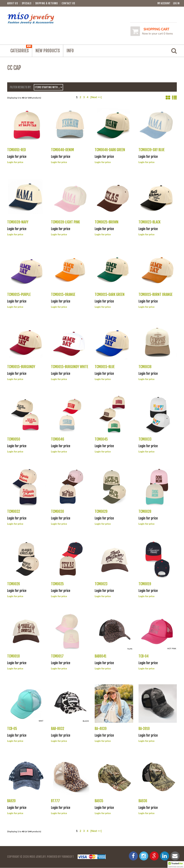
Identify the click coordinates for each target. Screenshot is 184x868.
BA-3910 (144, 729)
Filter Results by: (20, 87)
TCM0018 (13, 656)
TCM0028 (145, 512)
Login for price (15, 162)
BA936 (143, 801)
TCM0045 (101, 439)
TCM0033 (145, 439)
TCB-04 (144, 656)
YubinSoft (68, 857)
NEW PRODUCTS (48, 51)
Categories (21, 49)
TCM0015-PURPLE (19, 295)
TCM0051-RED (17, 150)
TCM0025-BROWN (107, 222)
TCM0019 (145, 584)
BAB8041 (101, 656)
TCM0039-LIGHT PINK (65, 222)
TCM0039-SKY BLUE (152, 150)
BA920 (11, 801)
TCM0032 (14, 512)
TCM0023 (101, 584)
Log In (176, 3)
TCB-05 (12, 729)
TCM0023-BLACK (149, 222)
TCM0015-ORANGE (63, 295)
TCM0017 (57, 656)
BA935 (99, 801)
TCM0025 (57, 584)
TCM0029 (101, 512)
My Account (164, 3)
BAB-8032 (58, 729)
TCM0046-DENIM (62, 150)
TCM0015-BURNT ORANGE (156, 295)
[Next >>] (96, 97)
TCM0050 (14, 439)
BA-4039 (101, 729)
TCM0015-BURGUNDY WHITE (70, 367)
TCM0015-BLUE (105, 367)
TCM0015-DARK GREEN (110, 295)
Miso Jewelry (38, 857)
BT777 (55, 801)
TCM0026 (14, 584)
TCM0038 (145, 367)
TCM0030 (57, 512)
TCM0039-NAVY (18, 222)
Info (70, 51)
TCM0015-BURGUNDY (21, 367)
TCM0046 (58, 439)
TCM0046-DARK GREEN (110, 150)
